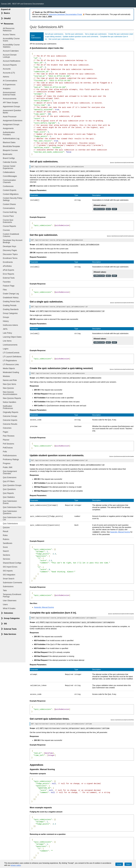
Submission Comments (12, 583)
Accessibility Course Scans (11, 40)
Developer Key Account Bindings (13, 241)
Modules (6, 376)
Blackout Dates (9, 142)
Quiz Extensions (10, 477)
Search (6, 551)
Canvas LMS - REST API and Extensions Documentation (22, 4)
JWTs (5, 329)
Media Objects (9, 368)
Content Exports (10, 190)
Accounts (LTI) (9, 73)
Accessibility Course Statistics (11, 46)
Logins (6, 349)
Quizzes (6, 527)
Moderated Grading (11, 372)
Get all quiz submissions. (54, 34)
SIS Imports (8, 571)
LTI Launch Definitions (12, 357)
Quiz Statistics (9, 497)
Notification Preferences (8, 407)
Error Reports (8, 274)
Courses (6, 230)
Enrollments (8, 262)
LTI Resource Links (11, 364)
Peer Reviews (9, 436)
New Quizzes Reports (12, 398)
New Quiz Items (9, 384)
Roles (5, 535)
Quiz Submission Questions (10, 512)
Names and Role (10, 380)
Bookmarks (8, 154)
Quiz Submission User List (12, 518)
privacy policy (16, 865)
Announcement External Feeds (9, 94)
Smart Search (9, 579)
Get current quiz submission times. (62, 39)
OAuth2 (7, 18)
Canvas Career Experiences (9, 167)
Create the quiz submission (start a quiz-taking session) (61, 367)
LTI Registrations (10, 361)
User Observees (10, 601)
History (6, 321)
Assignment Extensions (13, 121)
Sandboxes (8, 543)
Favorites (7, 282)
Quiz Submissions (10, 524)
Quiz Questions (9, 489)
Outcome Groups (10, 416)
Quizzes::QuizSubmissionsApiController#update (122, 455)
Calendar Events (10, 162)
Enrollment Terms (10, 258)
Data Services (10, 634)
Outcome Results (10, 424)
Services (6, 559)
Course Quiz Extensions (8, 221)
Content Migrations (11, 194)
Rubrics (6, 539)
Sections (6, 555)
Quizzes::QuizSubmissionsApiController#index (122, 163)
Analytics (7, 89)
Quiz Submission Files (12, 507)
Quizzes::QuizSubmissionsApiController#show (122, 302)
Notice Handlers (10, 402)
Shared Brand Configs (12, 563)
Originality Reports (11, 412)
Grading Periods (10, 305)
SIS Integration (9, 575)
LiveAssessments (10, 345)
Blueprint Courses (10, 150)
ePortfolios (7, 266)
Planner (6, 440)
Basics (7, 13)
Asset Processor (10, 117)
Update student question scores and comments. (81, 37)
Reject (128, 864)
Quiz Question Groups (12, 485)
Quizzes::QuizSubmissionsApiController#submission (120, 236)
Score (5, 547)
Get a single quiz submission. (96, 34)
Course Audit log (10, 212)
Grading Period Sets (11, 301)
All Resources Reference (9, 30)
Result (6, 531)
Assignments (8, 128)
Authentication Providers (9, 133)
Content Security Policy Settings (13, 199)
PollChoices (8, 448)
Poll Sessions (8, 444)
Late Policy (7, 333)
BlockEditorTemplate (11, 146)
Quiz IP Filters (9, 481)
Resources (9, 24)
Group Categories (10, 313)
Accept (119, 864)
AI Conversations (10, 81)
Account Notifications (12, 61)
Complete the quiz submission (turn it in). (53, 611)
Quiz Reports (8, 493)
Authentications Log (11, 139)
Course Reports (9, 226)
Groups (6, 317)
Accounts (7, 69)
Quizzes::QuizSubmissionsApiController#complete (121, 612)
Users (5, 604)
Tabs (5, 590)
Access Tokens (9, 35)
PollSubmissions (10, 456)
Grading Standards (11, 309)
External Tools (9, 278)
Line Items (7, 341)
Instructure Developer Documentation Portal (65, 14)
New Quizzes (8, 388)
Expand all (6, 9)
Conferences (8, 186)
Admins (6, 77)
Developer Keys (9, 246)
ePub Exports (8, 270)
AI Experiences (9, 85)
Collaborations (9, 172)
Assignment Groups (11, 124)
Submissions (8, 587)
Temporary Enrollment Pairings (12, 595)
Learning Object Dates (12, 337)
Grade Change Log (11, 294)
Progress (7, 463)
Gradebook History (11, 298)
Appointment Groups (11, 106)
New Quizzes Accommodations (10, 393)
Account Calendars (11, 51)
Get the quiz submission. (74, 34)
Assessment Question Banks (12, 112)
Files (5, 290)
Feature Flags (9, 286)
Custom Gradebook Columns (11, 235)
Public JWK (8, 467)
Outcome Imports (10, 420)
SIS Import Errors (10, 567)
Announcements (10, 99)
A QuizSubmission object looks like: (47, 48)
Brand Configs (9, 158)
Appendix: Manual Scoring (120, 530)
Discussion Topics (10, 254)
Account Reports (10, 65)
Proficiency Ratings (11, 459)
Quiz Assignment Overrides (10, 472)
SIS (5, 624)
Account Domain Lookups (10, 56)
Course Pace (8, 216)
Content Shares (9, 204)
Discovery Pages (10, 250)
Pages (6, 432)
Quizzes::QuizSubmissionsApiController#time (122, 718)
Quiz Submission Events (10, 502)
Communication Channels (9, 181)
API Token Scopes (10, 103)
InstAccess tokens (10, 325)
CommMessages (10, 176)
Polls (5, 452)
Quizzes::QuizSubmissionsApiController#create (122, 368)
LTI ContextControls (11, 353)
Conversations (9, 208)
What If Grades (9, 608)
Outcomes (7, 428)
